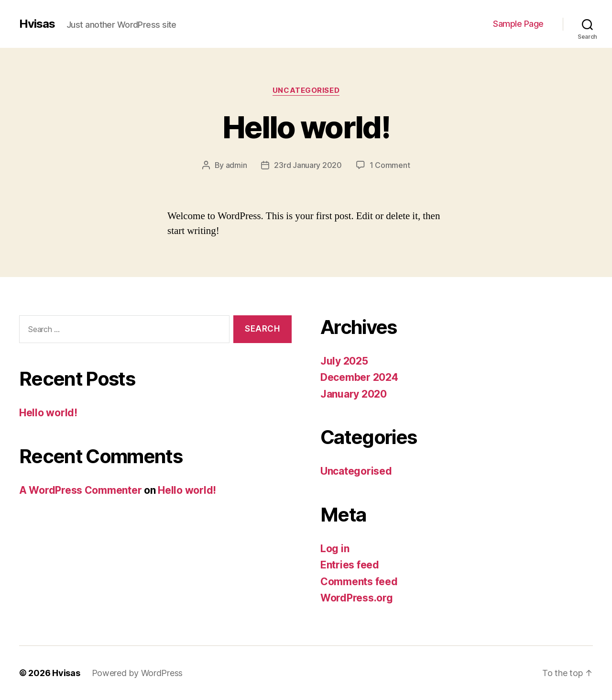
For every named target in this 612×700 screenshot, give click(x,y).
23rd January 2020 (308, 165)
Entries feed (350, 565)
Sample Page (518, 24)
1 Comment (390, 165)
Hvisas (37, 24)
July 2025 (344, 361)
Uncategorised (306, 90)
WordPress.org (357, 598)
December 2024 (359, 377)
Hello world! (306, 127)
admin (236, 165)
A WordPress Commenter (80, 490)
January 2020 (354, 394)
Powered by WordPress (137, 673)
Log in (335, 549)
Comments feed (359, 582)
